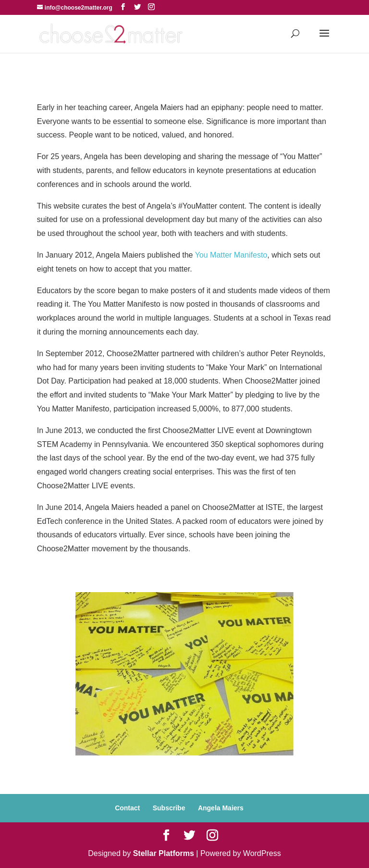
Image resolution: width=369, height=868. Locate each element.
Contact (127, 808)
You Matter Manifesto (231, 255)
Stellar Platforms (164, 853)
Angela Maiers (221, 808)
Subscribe (169, 808)
